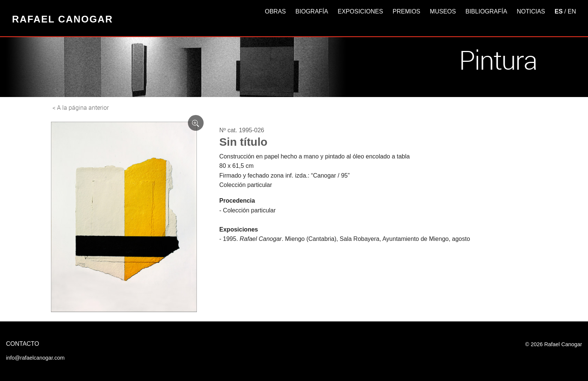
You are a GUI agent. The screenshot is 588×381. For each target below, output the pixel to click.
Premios (406, 11)
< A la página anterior (81, 108)
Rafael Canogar (62, 19)
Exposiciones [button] (361, 11)
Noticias (531, 11)
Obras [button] (275, 11)
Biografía (312, 11)
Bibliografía (486, 11)
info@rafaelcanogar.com (35, 358)
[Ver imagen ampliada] (196, 123)
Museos (443, 11)
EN (572, 11)
